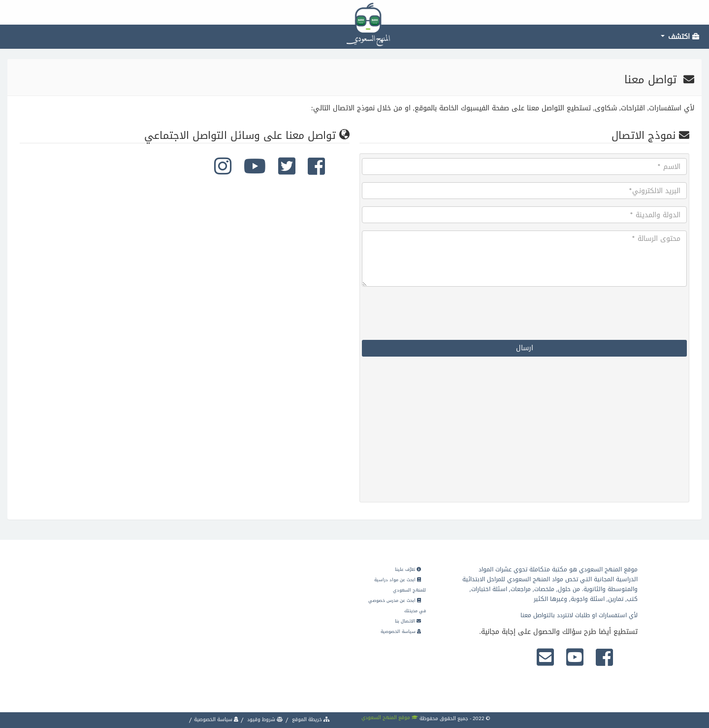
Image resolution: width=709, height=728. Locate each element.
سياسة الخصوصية (401, 631)
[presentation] (612, 313)
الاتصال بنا (408, 621)
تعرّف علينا (408, 569)
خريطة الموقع (310, 719)
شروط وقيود (264, 719)
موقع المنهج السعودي (390, 717)
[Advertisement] (613, 430)
